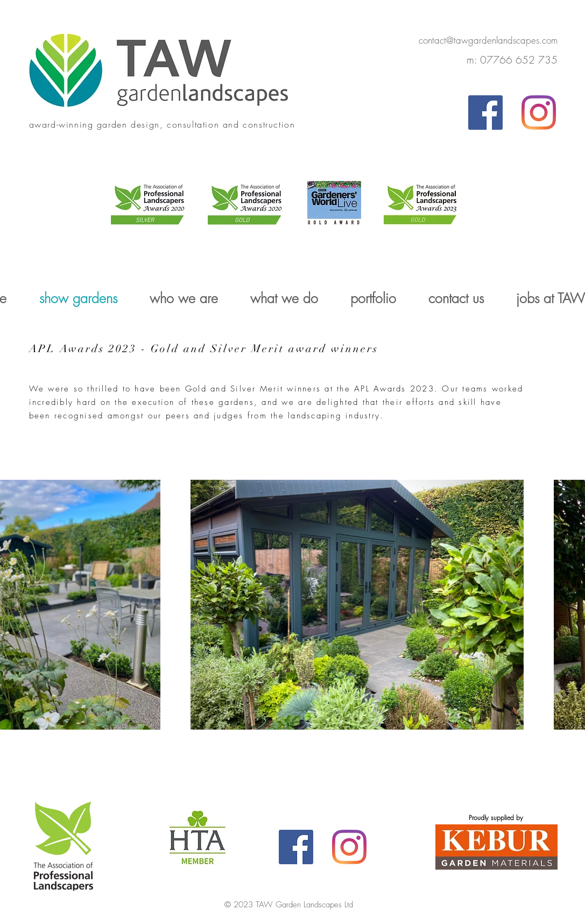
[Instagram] (539, 113)
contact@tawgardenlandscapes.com (488, 40)
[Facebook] (485, 113)
